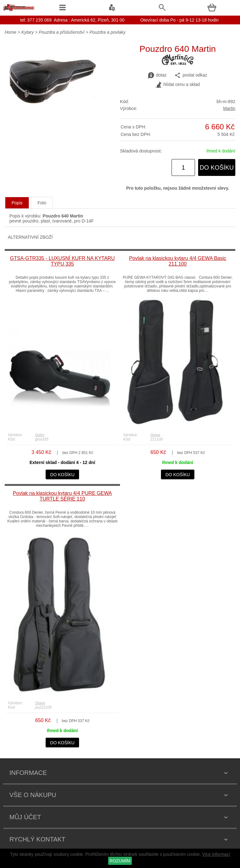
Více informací (216, 854)
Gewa (155, 435)
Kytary (27, 32)
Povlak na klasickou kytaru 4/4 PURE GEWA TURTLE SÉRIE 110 (62, 496)
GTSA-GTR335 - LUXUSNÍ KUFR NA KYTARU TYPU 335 (62, 261)
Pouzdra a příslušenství (62, 32)
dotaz (157, 75)
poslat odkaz (191, 75)
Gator (40, 435)
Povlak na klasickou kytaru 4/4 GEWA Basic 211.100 (178, 261)
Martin (229, 108)
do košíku (217, 167)
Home (10, 32)
